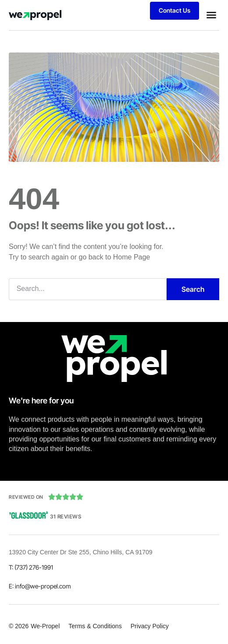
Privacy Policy (150, 626)
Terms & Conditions (95, 626)
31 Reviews (66, 516)
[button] (211, 15)
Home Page (132, 257)
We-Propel (45, 626)
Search (193, 289)
